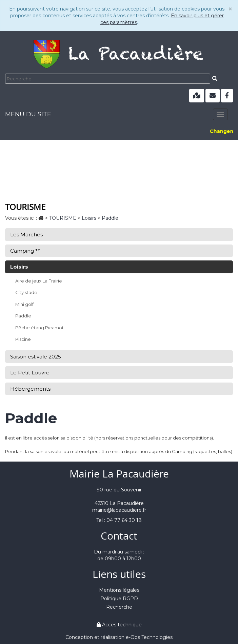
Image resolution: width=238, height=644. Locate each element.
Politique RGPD (119, 599)
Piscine (23, 339)
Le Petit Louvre (30, 373)
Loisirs (19, 267)
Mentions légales (119, 590)
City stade (26, 292)
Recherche (119, 607)
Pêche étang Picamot (39, 328)
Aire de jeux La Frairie (39, 281)
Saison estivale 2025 (36, 357)
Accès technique (119, 625)
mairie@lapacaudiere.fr (119, 510)
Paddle (23, 316)
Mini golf (24, 304)
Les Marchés (26, 235)
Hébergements (30, 389)
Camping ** (25, 251)
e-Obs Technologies (149, 637)
